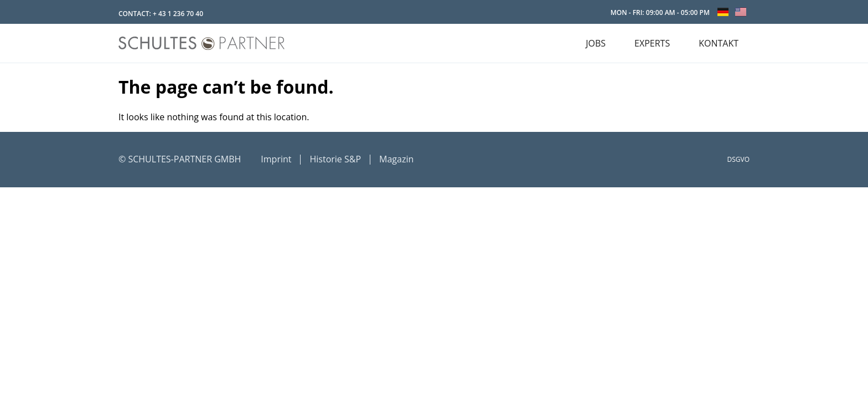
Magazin (396, 159)
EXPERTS (652, 43)
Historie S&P (335, 159)
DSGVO (739, 159)
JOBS (596, 43)
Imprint (276, 159)
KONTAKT (719, 43)
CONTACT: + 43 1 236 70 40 (161, 14)
